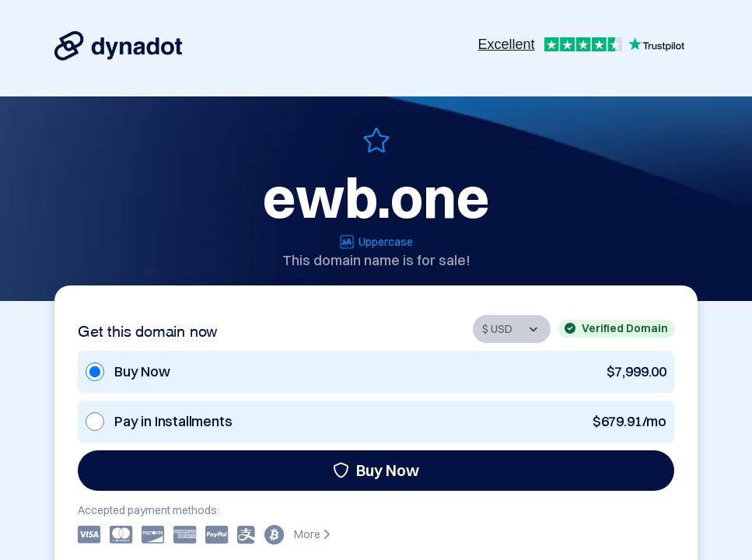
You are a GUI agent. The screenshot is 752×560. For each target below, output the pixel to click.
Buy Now (376, 470)
